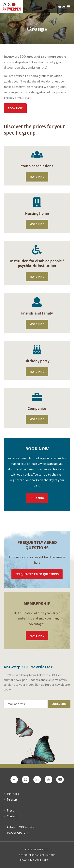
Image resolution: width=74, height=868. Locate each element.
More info (37, 635)
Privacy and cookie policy (34, 860)
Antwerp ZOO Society (20, 827)
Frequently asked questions (37, 574)
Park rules (13, 794)
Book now (15, 108)
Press (10, 810)
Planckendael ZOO (18, 833)
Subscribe (59, 704)
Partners (12, 800)
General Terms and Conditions (37, 855)
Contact (12, 816)
